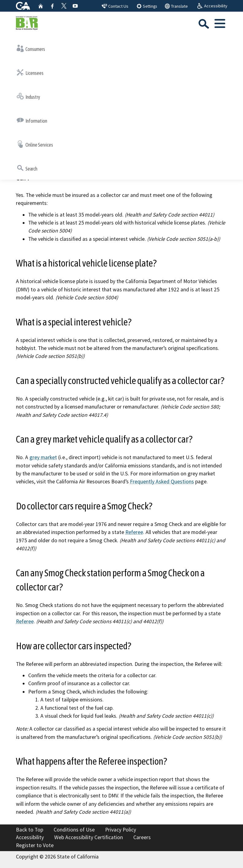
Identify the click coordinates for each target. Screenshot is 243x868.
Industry (28, 96)
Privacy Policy (121, 830)
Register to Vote (35, 845)
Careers (142, 837)
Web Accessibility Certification (89, 837)
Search (27, 168)
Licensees (30, 72)
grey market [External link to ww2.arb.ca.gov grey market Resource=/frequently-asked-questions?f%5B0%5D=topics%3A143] (43, 457)
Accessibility (30, 837)
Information (32, 120)
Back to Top (30, 830)
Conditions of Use (74, 830)
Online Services (35, 144)
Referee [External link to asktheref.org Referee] (134, 532)
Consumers (31, 48)
